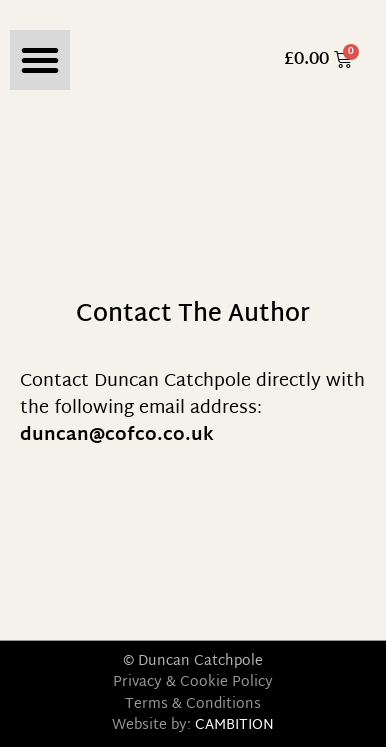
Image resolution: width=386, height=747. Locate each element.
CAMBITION (234, 725)
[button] (40, 60)
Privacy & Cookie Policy (193, 682)
